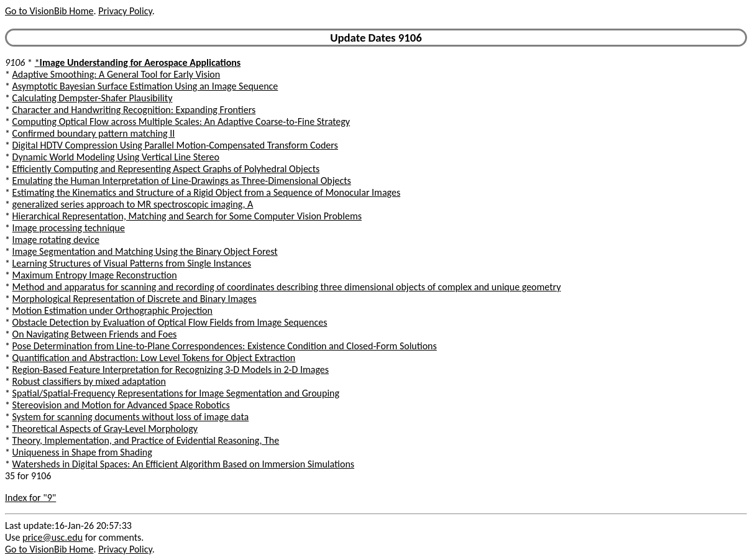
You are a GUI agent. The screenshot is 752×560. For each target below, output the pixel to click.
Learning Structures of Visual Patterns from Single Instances (132, 263)
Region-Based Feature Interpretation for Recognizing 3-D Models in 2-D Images (171, 370)
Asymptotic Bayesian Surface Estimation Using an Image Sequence (145, 86)
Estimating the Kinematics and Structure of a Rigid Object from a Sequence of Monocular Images (207, 192)
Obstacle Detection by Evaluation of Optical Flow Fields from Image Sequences (170, 322)
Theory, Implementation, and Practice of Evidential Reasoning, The (146, 440)
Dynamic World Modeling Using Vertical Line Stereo (116, 157)
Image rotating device (56, 240)
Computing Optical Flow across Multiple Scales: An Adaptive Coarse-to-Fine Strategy (181, 122)
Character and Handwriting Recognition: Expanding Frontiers (134, 110)
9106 (15, 62)
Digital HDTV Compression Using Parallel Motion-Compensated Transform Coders (175, 145)
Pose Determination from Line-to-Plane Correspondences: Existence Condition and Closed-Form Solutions (225, 346)
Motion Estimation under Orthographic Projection (112, 310)
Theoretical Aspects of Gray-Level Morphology (105, 429)
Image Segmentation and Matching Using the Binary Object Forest (145, 251)
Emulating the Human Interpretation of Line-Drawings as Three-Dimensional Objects (182, 181)
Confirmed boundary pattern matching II (94, 133)
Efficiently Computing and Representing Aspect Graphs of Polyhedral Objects (166, 169)
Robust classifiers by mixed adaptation (89, 381)
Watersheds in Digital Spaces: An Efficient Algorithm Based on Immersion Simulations (183, 464)
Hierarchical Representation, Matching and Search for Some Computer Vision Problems (187, 216)
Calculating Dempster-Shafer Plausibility (93, 98)
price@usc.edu (53, 537)
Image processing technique (69, 228)
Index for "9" (30, 498)
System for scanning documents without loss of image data (131, 417)
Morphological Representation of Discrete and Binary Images (135, 299)
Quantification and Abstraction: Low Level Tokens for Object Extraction (154, 358)
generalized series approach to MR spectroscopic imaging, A (133, 204)
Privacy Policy (125, 11)
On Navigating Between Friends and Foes (95, 334)
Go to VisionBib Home (49, 11)
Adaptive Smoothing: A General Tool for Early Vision (117, 74)
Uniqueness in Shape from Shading (82, 452)
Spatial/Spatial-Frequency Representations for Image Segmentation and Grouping (176, 393)
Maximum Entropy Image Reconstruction (95, 275)
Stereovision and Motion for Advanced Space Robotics (121, 405)
